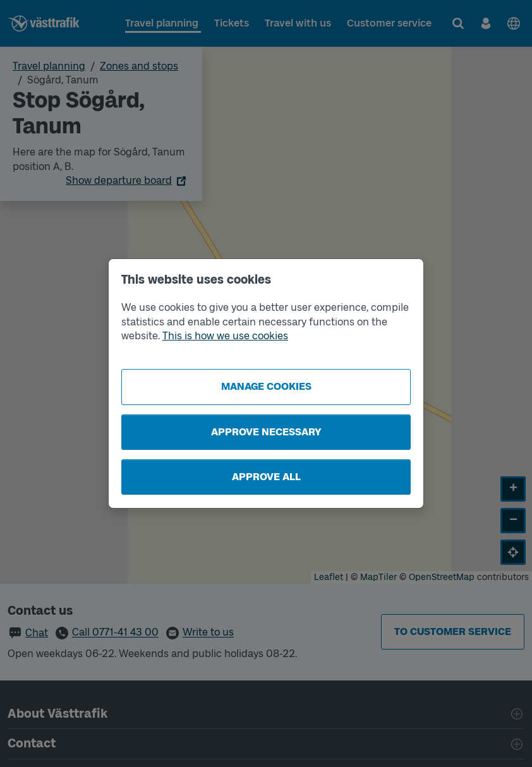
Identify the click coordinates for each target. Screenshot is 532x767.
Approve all (266, 477)
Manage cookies (266, 386)
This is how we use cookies (225, 336)
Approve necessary (266, 432)
